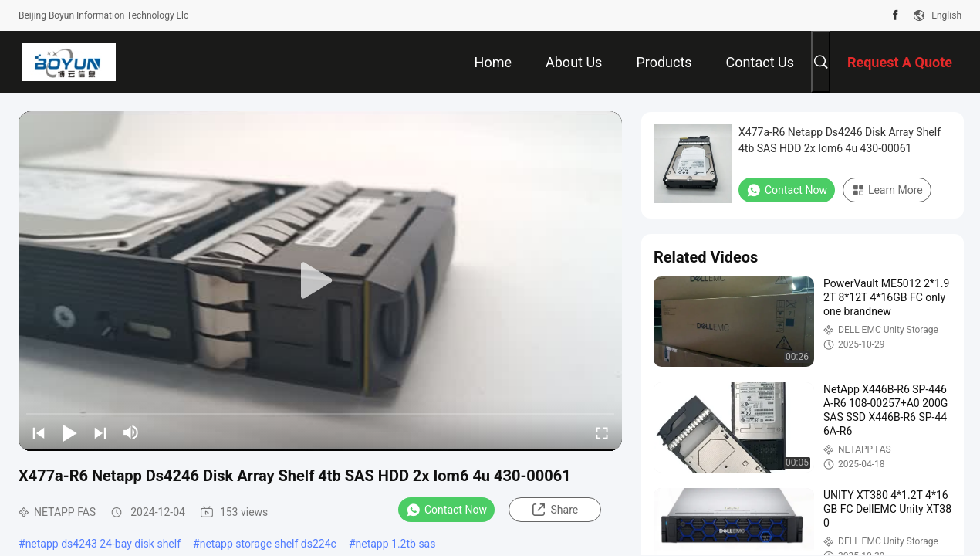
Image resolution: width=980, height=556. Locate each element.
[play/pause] (69, 432)
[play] (320, 281)
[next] (100, 432)
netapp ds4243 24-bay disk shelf (103, 544)
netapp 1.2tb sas (396, 544)
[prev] (39, 432)
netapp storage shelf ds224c (268, 544)
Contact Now (446, 510)
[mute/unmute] (131, 432)
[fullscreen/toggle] (602, 432)
